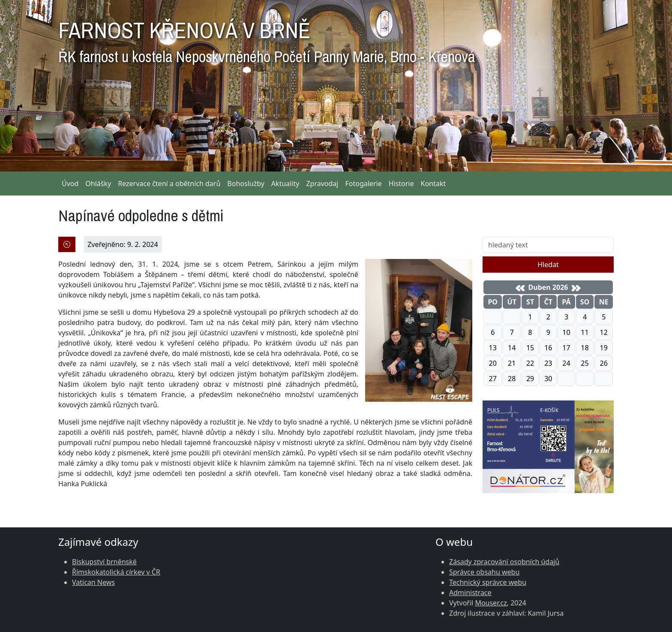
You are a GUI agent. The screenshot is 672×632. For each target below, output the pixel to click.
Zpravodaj (322, 184)
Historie (401, 184)
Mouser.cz (491, 603)
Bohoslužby (246, 184)
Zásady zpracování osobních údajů (504, 562)
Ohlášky (98, 184)
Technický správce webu (488, 582)
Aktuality (285, 184)
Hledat (548, 265)
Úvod (70, 184)
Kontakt (433, 184)
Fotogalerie (363, 184)
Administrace (470, 593)
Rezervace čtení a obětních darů (169, 184)
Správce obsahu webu (484, 572)
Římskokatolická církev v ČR (116, 572)
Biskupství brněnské (104, 562)
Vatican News (93, 582)
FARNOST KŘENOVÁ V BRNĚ (267, 39)
